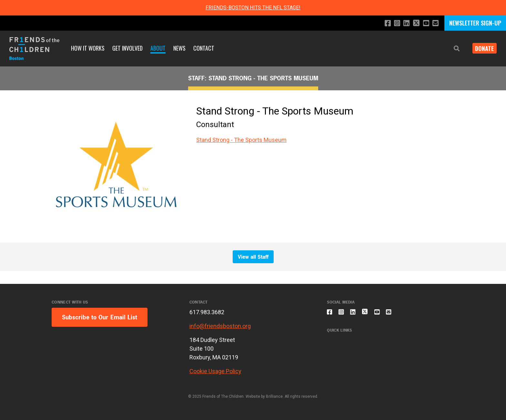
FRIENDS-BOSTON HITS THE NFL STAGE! (253, 8)
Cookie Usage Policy (215, 371)
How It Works (88, 48)
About (158, 48)
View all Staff (253, 257)
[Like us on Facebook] (383, 23)
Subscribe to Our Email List (100, 317)
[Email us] (435, 23)
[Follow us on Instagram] (393, 23)
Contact (204, 48)
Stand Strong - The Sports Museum (241, 140)
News (179, 48)
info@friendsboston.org (220, 326)
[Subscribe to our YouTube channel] (425, 23)
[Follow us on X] (414, 24)
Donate (482, 48)
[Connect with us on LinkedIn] (403, 23)
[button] (452, 49)
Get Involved (127, 48)
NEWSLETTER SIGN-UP (475, 23)
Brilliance (274, 396)
